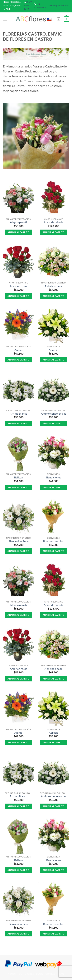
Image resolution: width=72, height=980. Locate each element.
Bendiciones (54, 477)
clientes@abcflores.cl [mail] (58, 5)
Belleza (18, 477)
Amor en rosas (18, 286)
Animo (18, 350)
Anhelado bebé (53, 286)
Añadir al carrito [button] (18, 232)
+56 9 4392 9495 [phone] (28, 5)
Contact (51, 974)
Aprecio (54, 350)
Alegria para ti (18, 222)
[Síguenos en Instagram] (59, 19)
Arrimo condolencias (53, 414)
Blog (39, 974)
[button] (5, 19)
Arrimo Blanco (18, 414)
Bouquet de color (53, 541)
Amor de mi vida (54, 222)
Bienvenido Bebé (18, 541)
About (12, 974)
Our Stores (26, 974)
